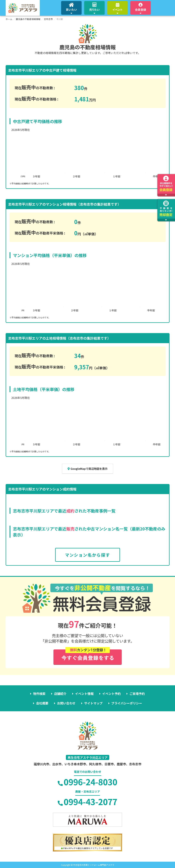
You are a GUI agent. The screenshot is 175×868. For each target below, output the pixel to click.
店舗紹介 (60, 694)
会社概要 (42, 703)
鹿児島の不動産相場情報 (28, 19)
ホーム (9, 19)
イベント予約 (111, 694)
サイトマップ (93, 703)
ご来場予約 (137, 694)
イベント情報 (84, 694)
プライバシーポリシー (127, 703)
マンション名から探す (88, 555)
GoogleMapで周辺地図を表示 (88, 469)
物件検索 (39, 694)
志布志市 (48, 19)
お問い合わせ (66, 703)
